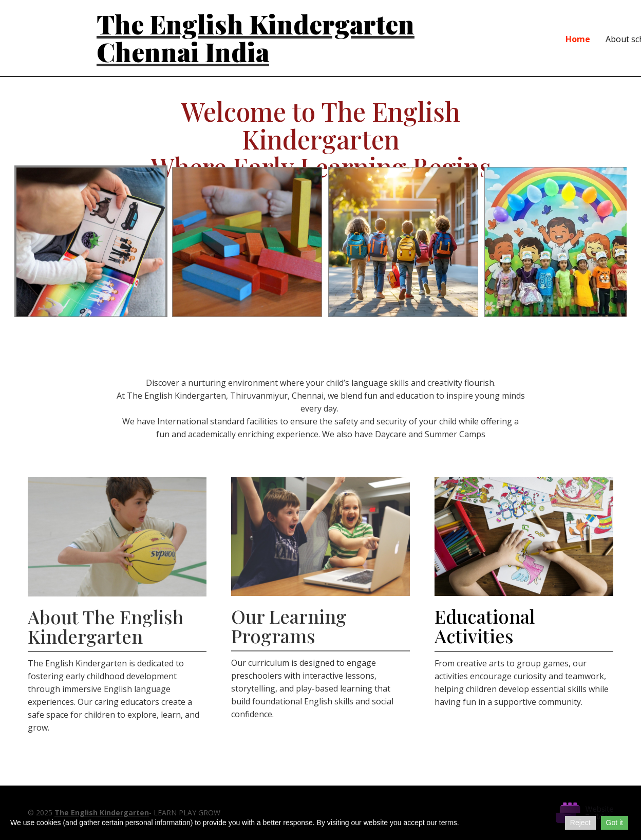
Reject (580, 823)
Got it (615, 823)
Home (578, 39)
